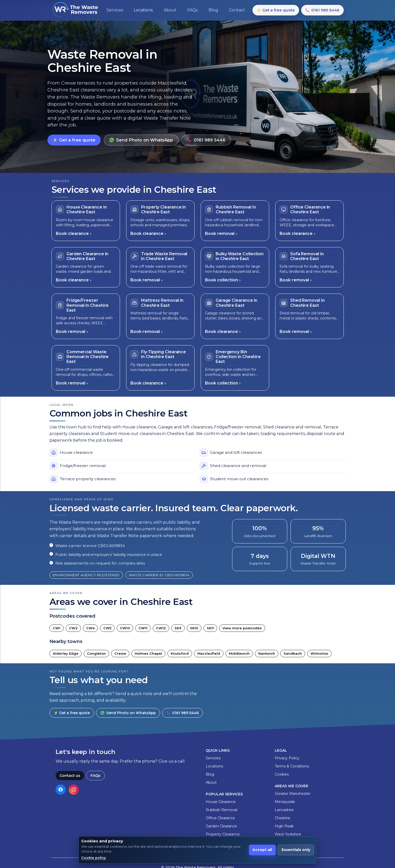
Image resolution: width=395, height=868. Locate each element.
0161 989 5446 (322, 10)
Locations (214, 766)
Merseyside (285, 802)
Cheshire (282, 818)
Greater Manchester (293, 794)
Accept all (262, 850)
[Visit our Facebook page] (61, 790)
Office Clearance (220, 818)
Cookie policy (94, 858)
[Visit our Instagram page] (74, 790)
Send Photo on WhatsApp (141, 140)
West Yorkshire (288, 834)
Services (213, 758)
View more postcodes (242, 628)
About (211, 782)
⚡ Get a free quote (276, 10)
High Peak (284, 826)
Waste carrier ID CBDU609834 (159, 575)
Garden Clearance (221, 826)
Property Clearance (223, 834)
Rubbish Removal (221, 810)
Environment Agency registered (86, 575)
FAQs (96, 776)
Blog (210, 774)
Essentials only (296, 850)
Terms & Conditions (292, 766)
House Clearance (221, 802)
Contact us (70, 776)
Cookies (282, 774)
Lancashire (284, 810)
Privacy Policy (287, 758)
